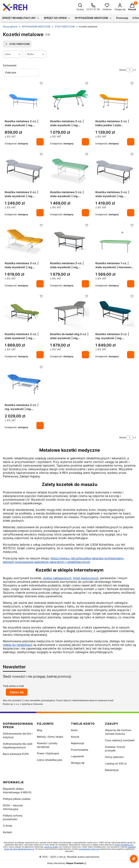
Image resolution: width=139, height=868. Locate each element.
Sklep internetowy (65, 863)
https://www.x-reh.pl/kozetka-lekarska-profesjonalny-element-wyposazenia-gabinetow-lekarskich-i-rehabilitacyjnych (64, 560)
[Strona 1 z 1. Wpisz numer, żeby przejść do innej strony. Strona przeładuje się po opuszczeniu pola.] (130, 70)
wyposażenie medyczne (89, 849)
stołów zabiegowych (57, 578)
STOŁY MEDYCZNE (65, 27)
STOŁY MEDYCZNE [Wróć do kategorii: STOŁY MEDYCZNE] (17, 44)
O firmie (8, 826)
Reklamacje (112, 770)
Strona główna (10, 27)
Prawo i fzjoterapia (48, 753)
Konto (74, 730)
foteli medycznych (86, 578)
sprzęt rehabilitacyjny (124, 845)
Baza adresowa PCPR (16, 754)
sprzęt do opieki (51, 847)
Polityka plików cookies (17, 799)
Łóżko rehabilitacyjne (50, 760)
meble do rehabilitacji (18, 645)
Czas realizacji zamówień (120, 740)
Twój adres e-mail (13, 686)
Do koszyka (40, 142)
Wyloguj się (78, 763)
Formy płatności (114, 757)
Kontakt (7, 832)
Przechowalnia (80, 750)
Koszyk (75, 737)
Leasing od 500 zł (116, 763)
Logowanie (77, 756)
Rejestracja (77, 743)
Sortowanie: (10, 65)
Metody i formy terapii (50, 737)
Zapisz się (17, 692)
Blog (40, 730)
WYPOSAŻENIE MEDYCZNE (36, 27)
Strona (123, 70)
